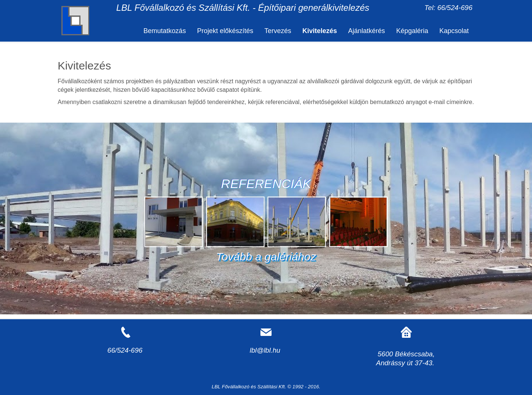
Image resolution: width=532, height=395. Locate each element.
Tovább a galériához (266, 257)
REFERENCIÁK (266, 184)
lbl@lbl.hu (265, 350)
